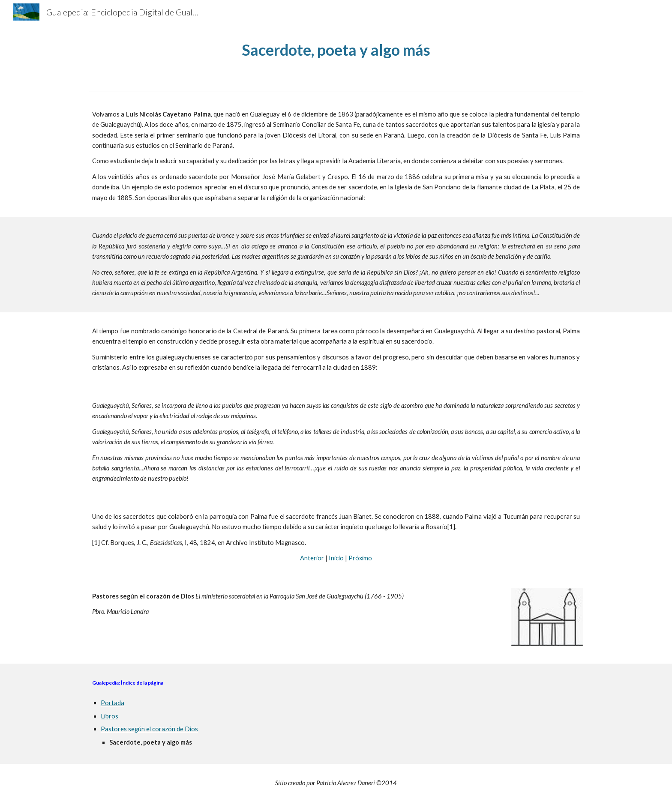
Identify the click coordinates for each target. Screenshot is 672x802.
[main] (336, 50)
